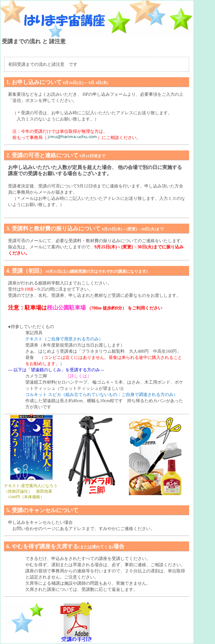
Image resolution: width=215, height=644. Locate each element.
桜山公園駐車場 (66, 308)
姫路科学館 (49, 283)
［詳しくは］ (78, 376)
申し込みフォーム (110, 94)
